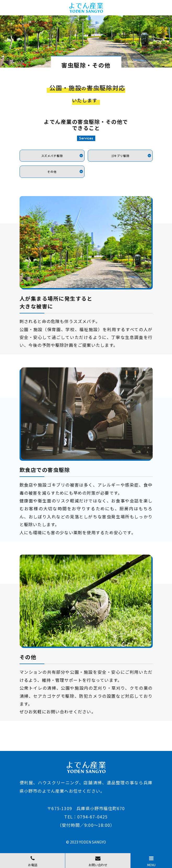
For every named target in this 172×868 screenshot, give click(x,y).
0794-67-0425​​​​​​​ (92, 817)
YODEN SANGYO (93, 842)
